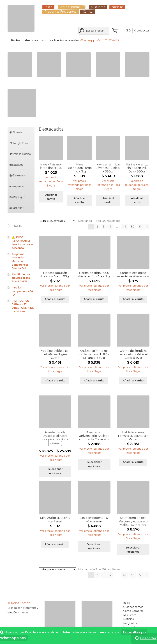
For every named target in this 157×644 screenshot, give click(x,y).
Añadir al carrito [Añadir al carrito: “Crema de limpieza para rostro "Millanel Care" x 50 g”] (133, 381)
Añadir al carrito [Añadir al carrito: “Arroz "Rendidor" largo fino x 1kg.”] (80, 200)
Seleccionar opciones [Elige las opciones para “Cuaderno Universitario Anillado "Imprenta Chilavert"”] (94, 464)
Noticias (117, 7)
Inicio (48, 7)
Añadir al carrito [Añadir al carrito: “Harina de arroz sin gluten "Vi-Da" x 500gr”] (137, 200)
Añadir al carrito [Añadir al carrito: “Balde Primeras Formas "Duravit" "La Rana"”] (133, 462)
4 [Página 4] (110, 227)
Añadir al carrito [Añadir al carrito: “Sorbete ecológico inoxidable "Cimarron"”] (133, 299)
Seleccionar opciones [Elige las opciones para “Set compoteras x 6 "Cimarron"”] (94, 546)
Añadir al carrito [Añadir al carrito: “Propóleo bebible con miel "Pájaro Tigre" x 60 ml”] (55, 381)
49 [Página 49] (124, 227)
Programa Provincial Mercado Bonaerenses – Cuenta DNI (21, 261)
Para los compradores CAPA (22, 291)
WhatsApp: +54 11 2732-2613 (100, 40)
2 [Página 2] (97, 227)
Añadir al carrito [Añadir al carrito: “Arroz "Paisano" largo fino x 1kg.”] (51, 197)
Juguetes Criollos (17, 188)
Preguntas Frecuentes (60, 12)
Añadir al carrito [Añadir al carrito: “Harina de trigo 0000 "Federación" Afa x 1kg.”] (94, 299)
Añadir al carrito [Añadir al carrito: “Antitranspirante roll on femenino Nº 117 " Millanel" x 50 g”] (94, 381)
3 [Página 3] (104, 227)
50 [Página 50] (133, 227)
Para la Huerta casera (20, 156)
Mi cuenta (98, 7)
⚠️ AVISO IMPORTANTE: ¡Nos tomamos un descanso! (23, 243)
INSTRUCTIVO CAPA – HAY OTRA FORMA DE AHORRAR (23, 306)
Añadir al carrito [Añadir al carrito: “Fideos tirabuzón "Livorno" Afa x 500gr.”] (55, 299)
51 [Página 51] (140, 227)
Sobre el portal (69, 7)
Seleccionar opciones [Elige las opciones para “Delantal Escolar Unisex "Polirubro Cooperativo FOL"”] (55, 471)
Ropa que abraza (17, 199)
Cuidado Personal (17, 167)
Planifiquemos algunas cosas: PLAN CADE (21, 278)
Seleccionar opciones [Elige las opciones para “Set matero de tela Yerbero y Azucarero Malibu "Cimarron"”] (133, 550)
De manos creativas (18, 177)
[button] (51, 181)
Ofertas (19, 208)
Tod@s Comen (21, 145)
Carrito (88, 12)
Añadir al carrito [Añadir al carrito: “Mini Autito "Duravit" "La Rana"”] (55, 544)
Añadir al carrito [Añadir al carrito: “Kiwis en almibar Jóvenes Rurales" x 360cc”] (108, 200)
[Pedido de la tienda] (57, 221)
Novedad (19, 132)
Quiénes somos (133, 607)
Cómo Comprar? (134, 611)
